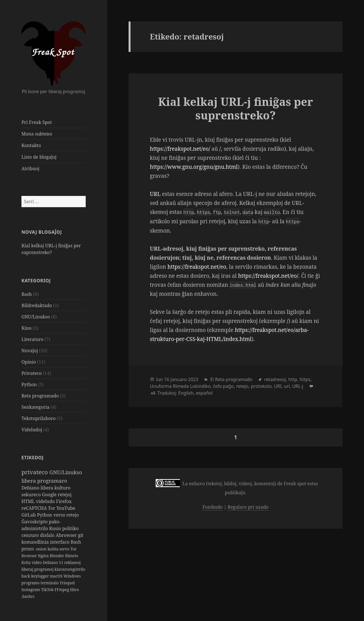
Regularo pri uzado (248, 507)
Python (29, 384)
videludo (46, 501)
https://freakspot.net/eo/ (180, 149)
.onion (41, 549)
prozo (28, 549)
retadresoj (275, 379)
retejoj (65, 495)
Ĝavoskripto (35, 522)
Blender (57, 556)
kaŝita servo (59, 549)
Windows (72, 576)
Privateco (32, 373)
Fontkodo (212, 507)
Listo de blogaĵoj (39, 157)
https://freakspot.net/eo (197, 267)
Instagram (31, 590)
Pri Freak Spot (37, 122)
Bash (27, 294)
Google (50, 495)
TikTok (48, 590)
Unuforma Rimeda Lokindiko (180, 386)
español (204, 393)
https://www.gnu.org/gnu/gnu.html (194, 167)
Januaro (178, 379)
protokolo (261, 386)
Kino (27, 328)
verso (60, 515)
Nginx (44, 556)
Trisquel (67, 583)
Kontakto (31, 145)
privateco (35, 472)
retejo (72, 515)
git (81, 535)
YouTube (66, 508)
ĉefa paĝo (223, 386)
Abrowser (67, 535)
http (293, 379)
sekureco (32, 495)
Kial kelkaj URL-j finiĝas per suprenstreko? (236, 108)
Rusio (56, 528)
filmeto (72, 556)
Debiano (31, 488)
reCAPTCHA (35, 508)
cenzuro (31, 535)
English (186, 393)
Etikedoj (33, 458)
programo (31, 583)
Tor (52, 508)
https (305, 379)
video (37, 562)
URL (155, 194)
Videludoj (32, 430)
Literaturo (32, 339)
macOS (57, 576)
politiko (70, 528)
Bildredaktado (37, 305)
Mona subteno (37, 134)
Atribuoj (30, 169)
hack (26, 576)
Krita (27, 562)
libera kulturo (56, 488)
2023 (193, 379)
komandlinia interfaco (46, 542)
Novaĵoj (30, 351)
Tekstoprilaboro (38, 418)
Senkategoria (36, 407)
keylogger (40, 576)
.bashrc (28, 596)
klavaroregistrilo (70, 569)
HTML (29, 501)
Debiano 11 (53, 562)
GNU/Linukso (36, 317)
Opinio (29, 362)
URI (278, 386)
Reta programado (40, 396)
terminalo (50, 583)
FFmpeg (62, 590)
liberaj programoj (38, 569)
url (287, 386)
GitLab (29, 515)
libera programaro (44, 481)
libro (75, 590)
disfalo (48, 535)
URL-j (298, 386)
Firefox (64, 501)
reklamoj (72, 562)
